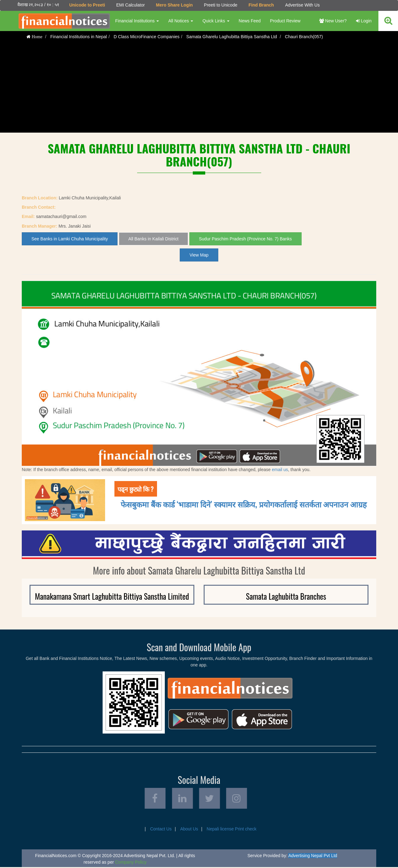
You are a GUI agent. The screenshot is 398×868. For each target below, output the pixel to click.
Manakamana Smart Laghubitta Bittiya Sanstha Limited (112, 596)
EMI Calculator (130, 5)
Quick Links (216, 21)
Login (364, 21)
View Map (199, 255)
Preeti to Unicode (220, 5)
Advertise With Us (302, 5)
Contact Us (161, 830)
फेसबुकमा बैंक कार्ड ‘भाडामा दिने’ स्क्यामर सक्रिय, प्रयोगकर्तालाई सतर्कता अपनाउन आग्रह (244, 504)
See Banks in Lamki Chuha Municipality (70, 239)
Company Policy (131, 863)
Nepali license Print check (232, 830)
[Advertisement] (199, 89)
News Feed (250, 21)
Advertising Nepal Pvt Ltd (313, 857)
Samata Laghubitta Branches (286, 596)
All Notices (181, 21)
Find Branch (261, 5)
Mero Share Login (174, 5)
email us (280, 470)
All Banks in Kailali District (153, 239)
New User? (333, 21)
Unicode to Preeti (87, 5)
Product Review (285, 21)
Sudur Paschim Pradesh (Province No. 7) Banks (245, 239)
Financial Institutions (137, 21)
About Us (189, 830)
